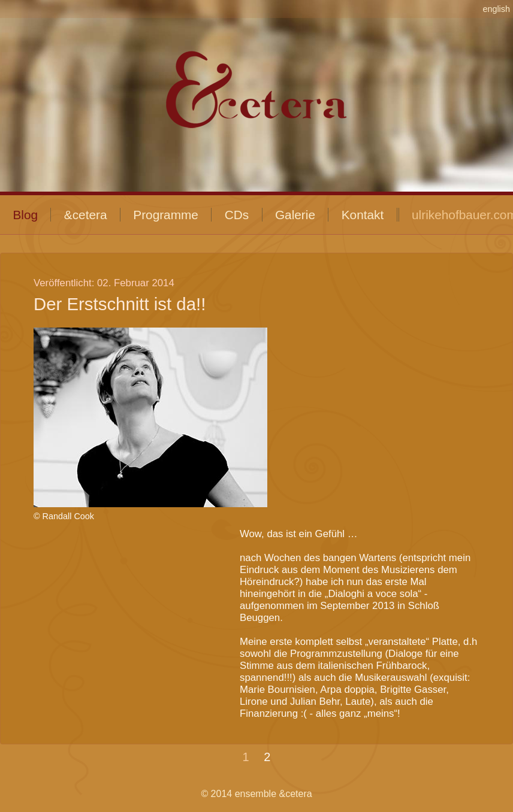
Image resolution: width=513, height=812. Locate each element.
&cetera (86, 215)
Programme (166, 215)
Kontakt (363, 215)
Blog (25, 215)
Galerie (295, 215)
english (496, 9)
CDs (237, 215)
